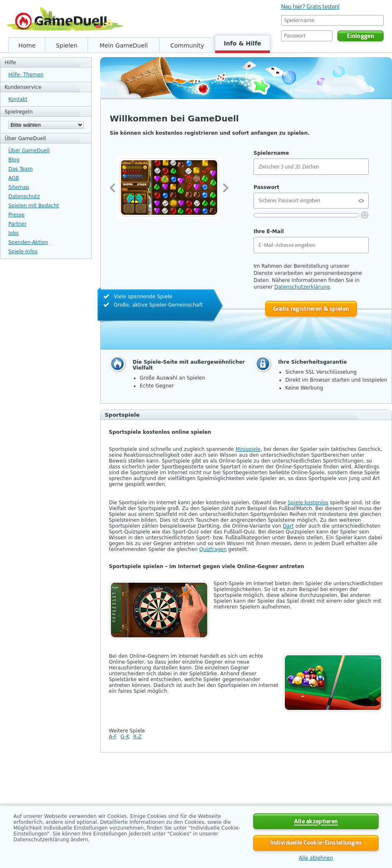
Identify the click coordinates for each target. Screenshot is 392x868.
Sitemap (19, 187)
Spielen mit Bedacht (34, 206)
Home (27, 45)
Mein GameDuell (124, 45)
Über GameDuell (29, 151)
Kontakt (18, 99)
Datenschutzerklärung (302, 287)
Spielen (67, 45)
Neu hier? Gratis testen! (310, 7)
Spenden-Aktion (28, 242)
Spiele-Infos (23, 252)
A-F (113, 737)
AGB (14, 178)
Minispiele (248, 449)
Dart (288, 526)
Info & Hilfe (243, 43)
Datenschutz (24, 196)
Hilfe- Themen (26, 75)
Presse (16, 215)
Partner (18, 224)
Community (187, 45)
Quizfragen (213, 549)
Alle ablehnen (316, 858)
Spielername (271, 153)
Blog (14, 160)
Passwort (266, 187)
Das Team (20, 169)
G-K (125, 737)
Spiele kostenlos (308, 503)
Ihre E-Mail (269, 231)
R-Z (137, 737)
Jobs (14, 233)
